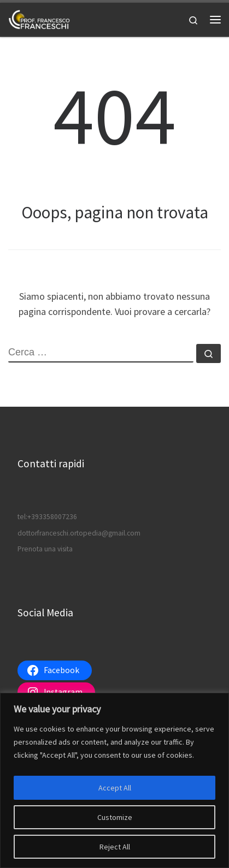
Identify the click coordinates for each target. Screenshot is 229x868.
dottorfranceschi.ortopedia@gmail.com (79, 533)
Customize (115, 817)
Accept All (115, 788)
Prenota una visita (45, 549)
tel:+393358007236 (47, 517)
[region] (114, 780)
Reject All (115, 847)
